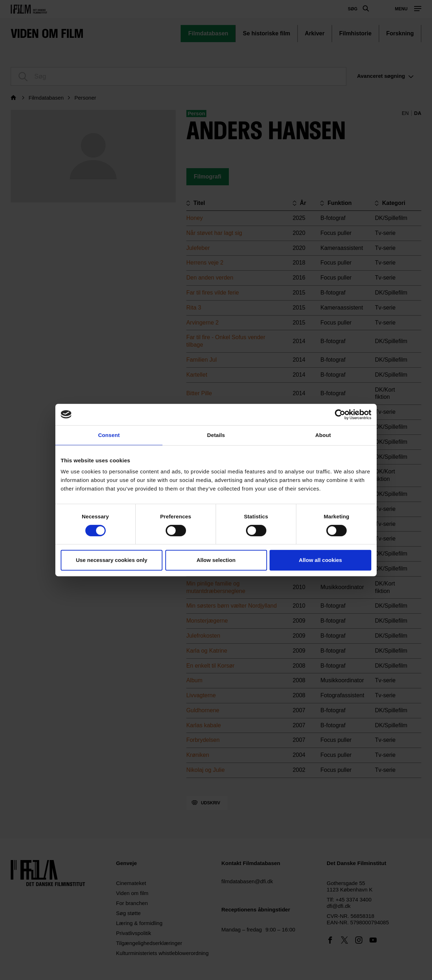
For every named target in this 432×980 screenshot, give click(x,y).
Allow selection (216, 560)
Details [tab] (216, 435)
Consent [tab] (109, 435)
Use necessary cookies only (111, 560)
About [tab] (323, 435)
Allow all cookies (320, 560)
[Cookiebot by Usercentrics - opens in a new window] (340, 414)
